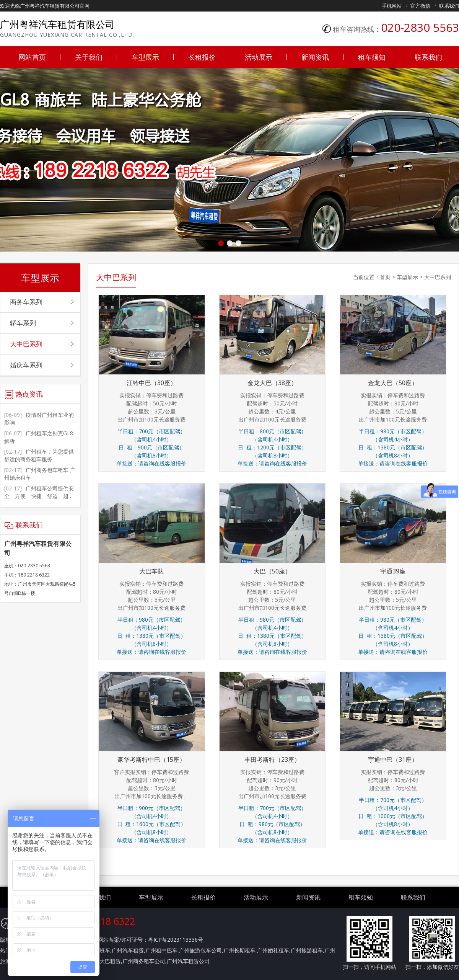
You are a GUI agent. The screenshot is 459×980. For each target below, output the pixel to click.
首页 (385, 277)
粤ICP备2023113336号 (176, 940)
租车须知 (372, 57)
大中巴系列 (438, 277)
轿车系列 (23, 323)
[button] (221, 243)
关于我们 (89, 57)
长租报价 (202, 57)
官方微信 (420, 6)
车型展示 (145, 57)
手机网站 (392, 6)
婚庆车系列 (26, 365)
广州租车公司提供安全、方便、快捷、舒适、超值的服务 (39, 496)
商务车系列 (26, 302)
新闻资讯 (315, 57)
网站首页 (32, 57)
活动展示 (259, 57)
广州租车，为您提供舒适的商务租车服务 (39, 455)
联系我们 (449, 6)
